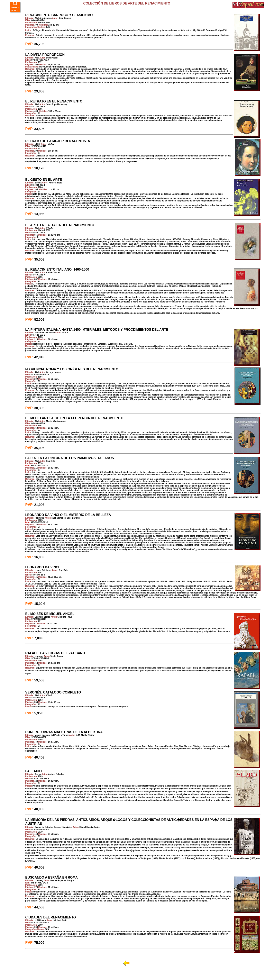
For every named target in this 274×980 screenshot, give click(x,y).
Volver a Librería (142, 963)
